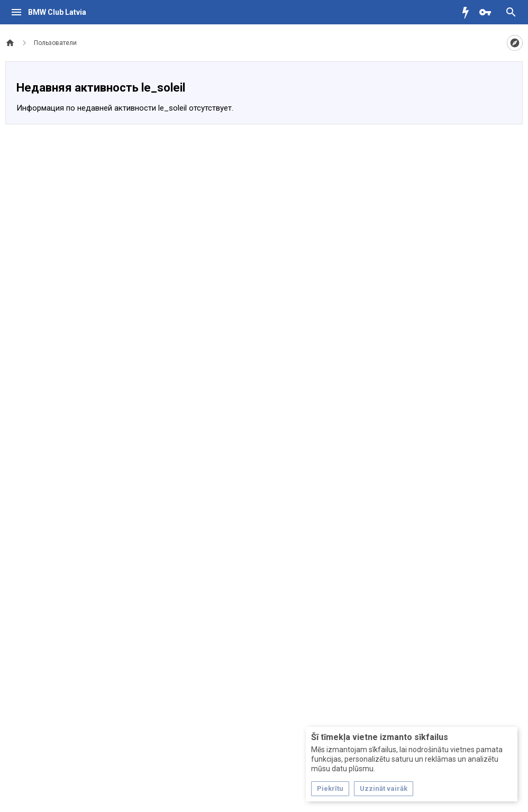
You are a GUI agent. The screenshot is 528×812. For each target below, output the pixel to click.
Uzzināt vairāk (384, 788)
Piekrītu (330, 788)
